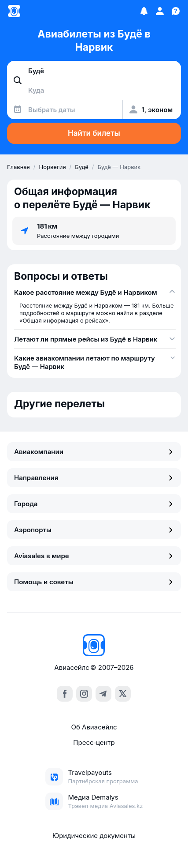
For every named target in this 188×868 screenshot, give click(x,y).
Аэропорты (94, 530)
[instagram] (84, 694)
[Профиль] (160, 11)
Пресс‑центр (94, 742)
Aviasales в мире (94, 556)
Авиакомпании (94, 452)
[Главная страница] (14, 11)
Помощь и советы (94, 582)
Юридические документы (94, 836)
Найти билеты (94, 133)
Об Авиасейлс (94, 727)
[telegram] (103, 694)
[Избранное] (144, 11)
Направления (94, 478)
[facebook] (65, 694)
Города (94, 504)
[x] (123, 694)
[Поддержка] (176, 11)
